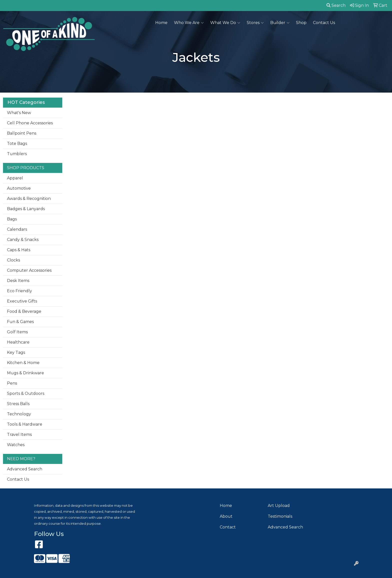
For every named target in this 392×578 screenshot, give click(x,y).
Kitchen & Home (23, 363)
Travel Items (19, 435)
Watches (16, 445)
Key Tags (16, 352)
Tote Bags (17, 143)
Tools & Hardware (25, 424)
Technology (19, 414)
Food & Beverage (24, 311)
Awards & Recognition (29, 199)
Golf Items (17, 332)
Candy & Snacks (23, 240)
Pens (12, 383)
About (226, 516)
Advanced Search (25, 469)
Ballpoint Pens (22, 133)
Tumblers (17, 154)
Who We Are (189, 23)
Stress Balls (18, 404)
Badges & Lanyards (26, 209)
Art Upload (279, 506)
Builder (280, 23)
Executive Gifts (22, 301)
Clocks (13, 260)
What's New (19, 113)
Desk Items (18, 281)
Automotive (19, 188)
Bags (12, 219)
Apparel (15, 178)
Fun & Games (20, 322)
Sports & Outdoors (26, 393)
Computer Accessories (29, 270)
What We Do (225, 23)
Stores (255, 23)
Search (336, 5)
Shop (301, 23)
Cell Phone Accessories (30, 123)
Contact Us (324, 23)
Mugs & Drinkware (25, 373)
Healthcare (18, 342)
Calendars (17, 229)
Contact (228, 527)
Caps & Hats (19, 250)
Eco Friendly (19, 291)
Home (161, 23)
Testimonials (280, 516)
